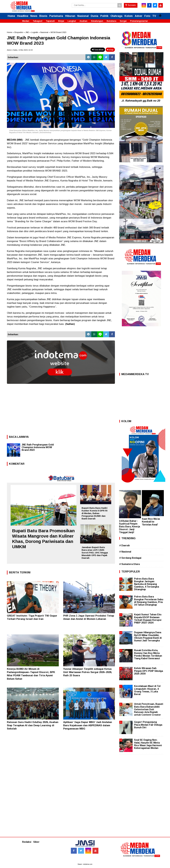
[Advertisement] (61, 408)
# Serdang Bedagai (130, 558)
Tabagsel (37, 21)
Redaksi (27, 842)
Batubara (111, 21)
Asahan (83, 21)
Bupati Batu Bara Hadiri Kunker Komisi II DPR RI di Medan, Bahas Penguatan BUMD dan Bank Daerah (95, 513)
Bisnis (43, 16)
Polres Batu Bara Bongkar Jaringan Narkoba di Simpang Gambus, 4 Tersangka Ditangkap (147, 584)
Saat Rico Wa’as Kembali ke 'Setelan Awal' (151, 522)
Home (11, 16)
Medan (26, 21)
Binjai (61, 21)
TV (154, 16)
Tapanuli (50, 21)
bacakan (98, 50)
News (34, 16)
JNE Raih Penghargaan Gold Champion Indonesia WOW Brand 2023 (38, 447)
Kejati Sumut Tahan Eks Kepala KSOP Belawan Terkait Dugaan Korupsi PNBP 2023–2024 (148, 619)
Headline (23, 16)
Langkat (72, 21)
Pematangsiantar (139, 21)
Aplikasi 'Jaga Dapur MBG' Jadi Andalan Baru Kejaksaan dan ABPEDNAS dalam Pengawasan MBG (88, 725)
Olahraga (116, 16)
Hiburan (70, 16)
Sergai (123, 21)
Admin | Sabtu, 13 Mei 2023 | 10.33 (20, 50)
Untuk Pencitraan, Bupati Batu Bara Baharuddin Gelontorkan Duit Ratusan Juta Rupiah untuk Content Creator (149, 709)
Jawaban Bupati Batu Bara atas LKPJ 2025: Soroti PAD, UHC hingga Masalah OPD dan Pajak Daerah (95, 553)
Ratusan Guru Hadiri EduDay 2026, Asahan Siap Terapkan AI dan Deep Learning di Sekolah (33, 725)
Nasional (83, 16)
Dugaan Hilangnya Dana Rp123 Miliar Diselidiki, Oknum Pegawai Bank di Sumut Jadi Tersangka (148, 636)
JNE (27, 32)
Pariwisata (56, 16)
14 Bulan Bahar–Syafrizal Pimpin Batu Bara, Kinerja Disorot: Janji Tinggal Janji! (129, 527)
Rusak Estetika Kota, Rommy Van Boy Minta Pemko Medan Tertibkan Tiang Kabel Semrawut (148, 654)
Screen (131, 5)
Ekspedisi (19, 32)
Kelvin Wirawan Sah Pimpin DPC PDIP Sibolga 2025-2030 (148, 671)
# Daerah (125, 545)
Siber (36, 842)
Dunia (95, 16)
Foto (147, 16)
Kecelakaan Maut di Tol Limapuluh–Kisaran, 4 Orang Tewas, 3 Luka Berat (147, 690)
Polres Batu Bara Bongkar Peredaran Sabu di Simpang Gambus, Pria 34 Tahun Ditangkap (149, 601)
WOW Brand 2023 (58, 32)
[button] (160, 14)
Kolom (129, 16)
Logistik (35, 32)
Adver (139, 16)
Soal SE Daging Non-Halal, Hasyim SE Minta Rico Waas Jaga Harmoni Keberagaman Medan (148, 744)
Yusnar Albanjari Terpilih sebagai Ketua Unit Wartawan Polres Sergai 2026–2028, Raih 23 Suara (88, 672)
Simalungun (97, 21)
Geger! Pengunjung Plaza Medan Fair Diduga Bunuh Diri (148, 725)
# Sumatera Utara (129, 564)
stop (110, 50)
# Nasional (125, 552)
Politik (104, 16)
